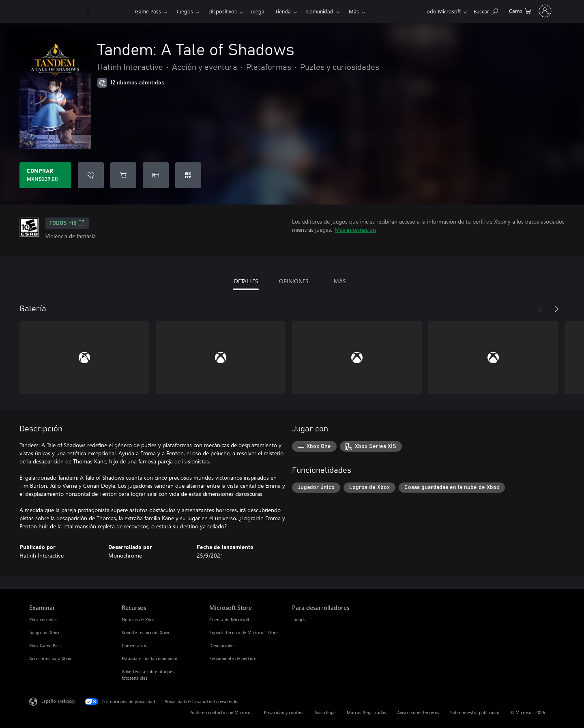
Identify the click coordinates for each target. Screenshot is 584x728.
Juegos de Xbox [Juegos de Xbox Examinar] (44, 632)
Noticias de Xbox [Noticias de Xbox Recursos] (138, 619)
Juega (258, 11)
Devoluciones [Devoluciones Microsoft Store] (222, 645)
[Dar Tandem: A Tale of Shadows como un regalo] (156, 175)
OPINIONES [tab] (294, 281)
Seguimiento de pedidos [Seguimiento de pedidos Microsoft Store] (233, 658)
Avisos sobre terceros (418, 712)
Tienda (283, 11)
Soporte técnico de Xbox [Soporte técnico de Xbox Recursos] (145, 632)
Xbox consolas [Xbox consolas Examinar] (43, 619)
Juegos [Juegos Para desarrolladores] (299, 619)
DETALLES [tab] (246, 281)
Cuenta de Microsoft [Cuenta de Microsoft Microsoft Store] (229, 619)
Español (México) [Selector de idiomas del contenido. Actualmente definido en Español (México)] (58, 701)
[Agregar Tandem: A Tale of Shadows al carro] (123, 175)
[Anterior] (540, 309)
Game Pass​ (148, 11)
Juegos (185, 11)
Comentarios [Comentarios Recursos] (134, 645)
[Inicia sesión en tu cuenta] (527, 11)
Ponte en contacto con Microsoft (221, 712)
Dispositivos (223, 11)
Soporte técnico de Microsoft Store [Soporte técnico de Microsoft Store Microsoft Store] (244, 632)
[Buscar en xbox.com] (449, 10)
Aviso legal (325, 712)
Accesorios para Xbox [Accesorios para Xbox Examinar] (50, 658)
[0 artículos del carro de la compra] (483, 10)
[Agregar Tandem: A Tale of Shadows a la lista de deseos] (91, 175)
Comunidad (320, 11)
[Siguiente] (556, 309)
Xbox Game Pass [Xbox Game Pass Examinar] (45, 645)
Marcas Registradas (366, 712)
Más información (355, 229)
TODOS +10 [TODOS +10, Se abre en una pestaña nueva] (67, 223)
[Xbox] (111, 11)
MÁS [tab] (340, 281)
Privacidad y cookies (284, 712)
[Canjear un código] (188, 175)
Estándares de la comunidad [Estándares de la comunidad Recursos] (149, 658)
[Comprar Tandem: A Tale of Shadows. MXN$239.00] (45, 175)
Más (354, 11)
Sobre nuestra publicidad (475, 712)
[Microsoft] (57, 11)
